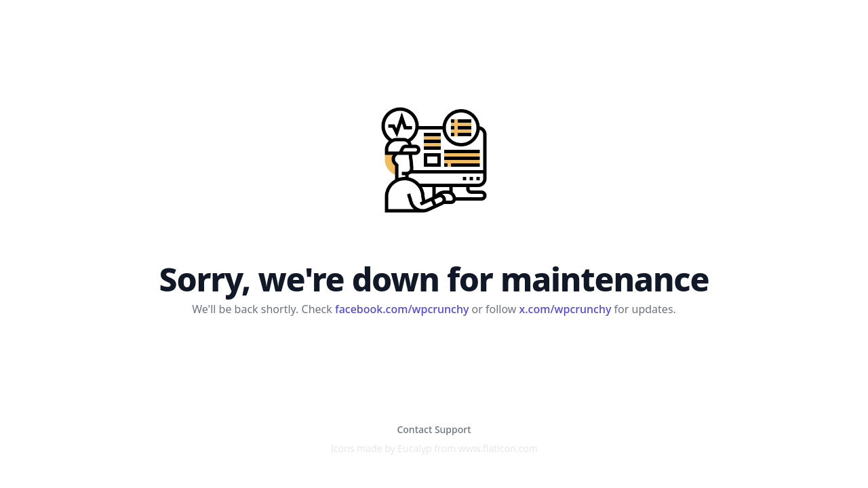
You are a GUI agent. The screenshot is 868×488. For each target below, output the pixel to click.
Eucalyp (414, 448)
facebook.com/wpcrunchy (402, 309)
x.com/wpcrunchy (566, 309)
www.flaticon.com (498, 448)
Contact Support (434, 429)
